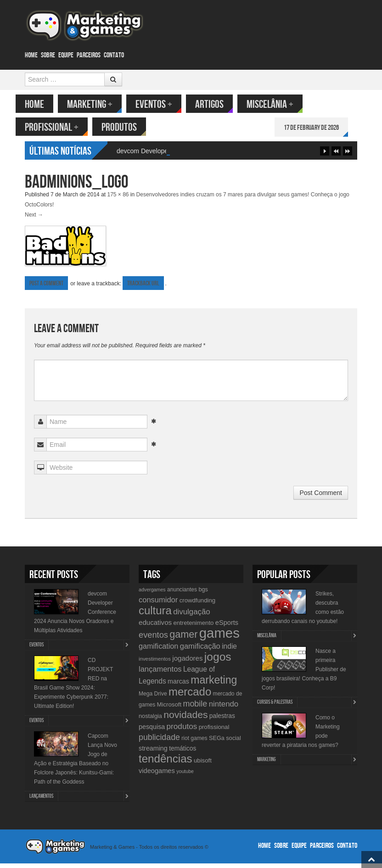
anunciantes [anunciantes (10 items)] (182, 594)
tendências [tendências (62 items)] (166, 763)
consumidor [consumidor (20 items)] (158, 604)
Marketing (99, 104)
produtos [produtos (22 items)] (182, 731)
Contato (114, 55)
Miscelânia (279, 104)
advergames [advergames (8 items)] (152, 594)
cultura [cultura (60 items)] (155, 615)
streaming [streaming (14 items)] (153, 753)
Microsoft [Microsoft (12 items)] (169, 709)
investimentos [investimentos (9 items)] (155, 663)
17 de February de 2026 (320, 128)
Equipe (66, 55)
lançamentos (41, 801)
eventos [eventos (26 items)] (153, 639)
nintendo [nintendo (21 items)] (224, 709)
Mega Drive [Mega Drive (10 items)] (153, 698)
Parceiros (89, 55)
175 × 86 (118, 199)
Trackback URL (143, 288)
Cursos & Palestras (275, 707)
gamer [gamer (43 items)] (183, 639)
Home (31, 55)
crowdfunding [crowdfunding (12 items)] (197, 605)
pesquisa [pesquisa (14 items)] (152, 731)
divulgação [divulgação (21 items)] (191, 616)
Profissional (61, 127)
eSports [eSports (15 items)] (227, 627)
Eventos (163, 104)
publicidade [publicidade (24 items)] (159, 742)
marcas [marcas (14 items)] (178, 686)
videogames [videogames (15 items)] (157, 775)
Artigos (219, 104)
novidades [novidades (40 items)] (185, 719)
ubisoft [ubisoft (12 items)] (203, 765)
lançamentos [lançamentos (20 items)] (160, 673)
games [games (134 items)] (219, 637)
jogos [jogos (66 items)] (218, 661)
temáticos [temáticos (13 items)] (183, 753)
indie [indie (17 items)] (229, 651)
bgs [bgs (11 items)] (203, 594)
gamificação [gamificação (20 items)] (200, 651)
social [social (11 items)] (233, 743)
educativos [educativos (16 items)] (155, 627)
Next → (34, 219)
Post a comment (46, 288)
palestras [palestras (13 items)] (222, 720)
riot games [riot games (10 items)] (194, 743)
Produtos (128, 127)
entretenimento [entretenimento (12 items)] (193, 627)
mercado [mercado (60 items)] (190, 696)
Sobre (48, 55)
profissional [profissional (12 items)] (214, 732)
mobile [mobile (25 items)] (195, 708)
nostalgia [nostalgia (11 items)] (150, 721)
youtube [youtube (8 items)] (185, 776)
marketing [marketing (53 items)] (214, 684)
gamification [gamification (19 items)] (158, 651)
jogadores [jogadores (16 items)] (187, 663)
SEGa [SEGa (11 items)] (217, 743)
